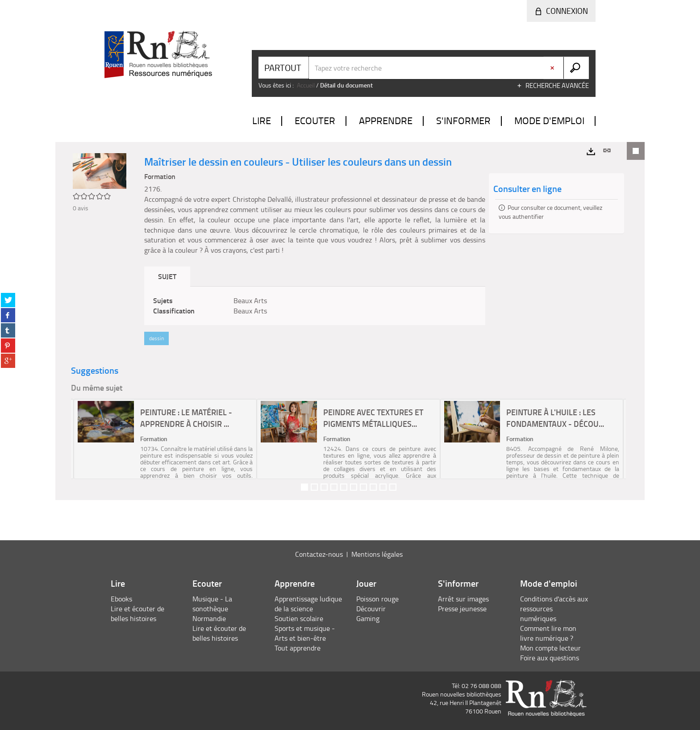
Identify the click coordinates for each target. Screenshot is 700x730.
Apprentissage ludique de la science (308, 604)
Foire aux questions (550, 658)
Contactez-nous (319, 554)
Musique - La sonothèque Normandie (212, 609)
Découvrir (371, 609)
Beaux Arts (250, 300)
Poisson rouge (377, 599)
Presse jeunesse (462, 609)
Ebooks (121, 599)
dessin (156, 338)
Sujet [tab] (167, 276)
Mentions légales (377, 554)
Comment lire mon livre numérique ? (548, 633)
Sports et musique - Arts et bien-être (305, 633)
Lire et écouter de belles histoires (137, 613)
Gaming (368, 618)
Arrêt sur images (463, 599)
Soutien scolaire (299, 618)
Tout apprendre (298, 648)
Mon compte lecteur (550, 648)
